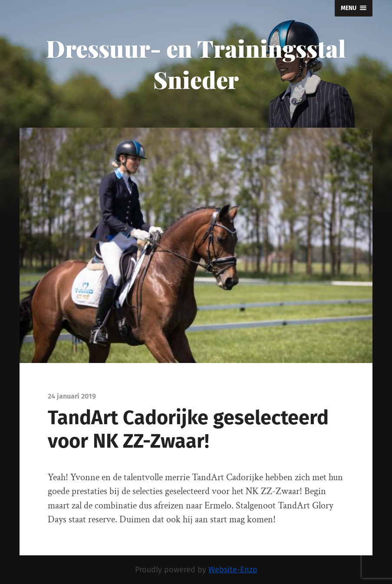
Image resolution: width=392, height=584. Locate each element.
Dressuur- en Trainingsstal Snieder (196, 64)
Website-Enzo (233, 570)
